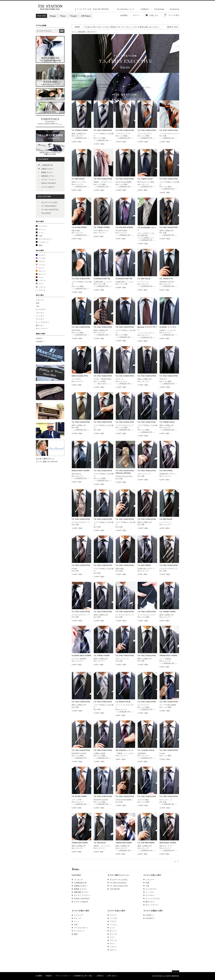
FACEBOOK (174, 9)
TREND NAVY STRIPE (168, 656)
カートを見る (174, 15)
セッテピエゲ (41, 309)
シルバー (42, 287)
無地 (41, 245)
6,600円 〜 (40, 338)
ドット (41, 233)
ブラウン (42, 261)
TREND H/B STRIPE (80, 843)
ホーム (74, 32)
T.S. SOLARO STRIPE (124, 227)
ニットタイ (40, 316)
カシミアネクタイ (42, 322)
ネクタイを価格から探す (153, 911)
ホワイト (42, 290)
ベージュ (42, 265)
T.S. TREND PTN (166, 279)
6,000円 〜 (150, 915)
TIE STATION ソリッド (125, 750)
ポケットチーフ (42, 329)
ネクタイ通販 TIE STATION (47, 462)
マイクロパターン (46, 239)
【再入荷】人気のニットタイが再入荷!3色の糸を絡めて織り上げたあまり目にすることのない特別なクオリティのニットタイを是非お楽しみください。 (99, 27)
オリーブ (42, 274)
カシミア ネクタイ (153, 899)
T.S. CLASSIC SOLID (146, 750)
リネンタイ (40, 313)
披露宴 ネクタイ (47, 172)
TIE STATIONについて (125, 9)
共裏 (37, 303)
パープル (42, 258)
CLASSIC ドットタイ (168, 327)
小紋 (41, 236)
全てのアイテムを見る (49, 202)
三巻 (37, 306)
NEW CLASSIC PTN (80, 376)
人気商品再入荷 (47, 165)
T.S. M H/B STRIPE (79, 227)
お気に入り (154, 15)
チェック (42, 229)
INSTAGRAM (159, 9)
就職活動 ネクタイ (48, 176)
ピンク (41, 268)
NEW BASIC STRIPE (168, 843)
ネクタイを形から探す (152, 875)
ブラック (42, 281)
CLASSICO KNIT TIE (102, 279)
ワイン (41, 277)
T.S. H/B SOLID (100, 843)
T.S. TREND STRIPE (80, 130)
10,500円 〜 (150, 918)
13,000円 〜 (40, 342)
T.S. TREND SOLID (145, 179)
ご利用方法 (144, 9)
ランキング (78, 880)
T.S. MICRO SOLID (123, 702)
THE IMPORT (46, 213)
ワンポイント (44, 242)
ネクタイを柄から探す (81, 911)
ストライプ (43, 226)
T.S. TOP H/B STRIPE (146, 843)
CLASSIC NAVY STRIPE (81, 656)
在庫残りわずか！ (48, 169)
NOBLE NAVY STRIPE (81, 471)
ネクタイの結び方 (48, 187)
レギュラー (40, 300)
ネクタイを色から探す (116, 911)
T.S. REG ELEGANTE (118, 883)
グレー (41, 284)
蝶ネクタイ (40, 325)
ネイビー (42, 255)
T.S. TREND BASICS (49, 206)
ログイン (136, 15)
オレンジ (42, 271)
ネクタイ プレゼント (49, 180)
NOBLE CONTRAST (49, 183)
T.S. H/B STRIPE (166, 471)
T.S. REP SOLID (78, 179)
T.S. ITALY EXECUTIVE (50, 210)
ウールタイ (40, 319)
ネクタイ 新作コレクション (118, 875)
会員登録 (124, 15)
